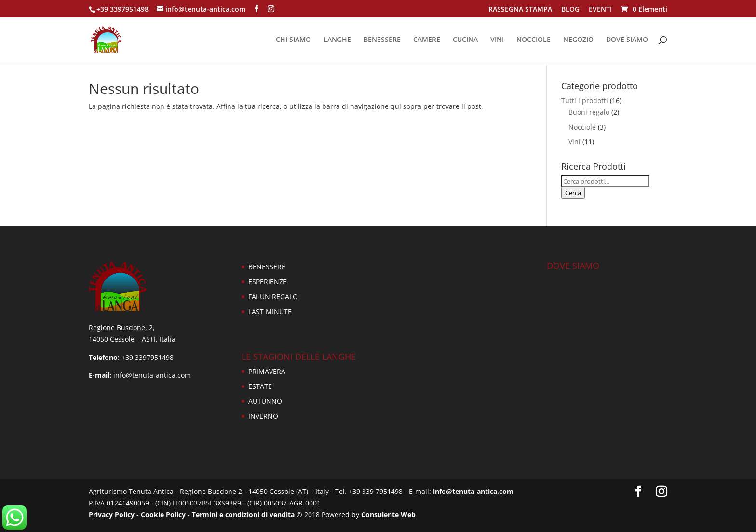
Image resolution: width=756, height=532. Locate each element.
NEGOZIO (578, 40)
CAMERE (427, 40)
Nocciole (582, 127)
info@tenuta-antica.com (473, 491)
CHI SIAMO (293, 40)
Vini (574, 141)
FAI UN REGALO (273, 297)
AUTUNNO (265, 401)
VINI (497, 40)
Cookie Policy (163, 514)
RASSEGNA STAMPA (520, 10)
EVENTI (600, 10)
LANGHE (337, 40)
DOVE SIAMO (627, 40)
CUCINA (465, 40)
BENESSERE (382, 40)
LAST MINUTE (270, 312)
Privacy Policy (112, 514)
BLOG (570, 10)
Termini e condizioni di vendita (243, 514)
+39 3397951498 (122, 9)
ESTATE (260, 386)
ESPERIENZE (268, 282)
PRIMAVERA (267, 371)
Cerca (573, 193)
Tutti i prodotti (585, 100)
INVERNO (263, 416)
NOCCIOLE (533, 40)
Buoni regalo (589, 112)
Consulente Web (388, 514)
